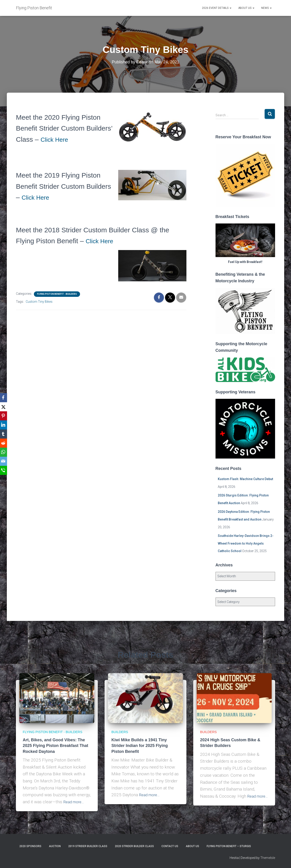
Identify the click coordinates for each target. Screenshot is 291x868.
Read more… (75, 802)
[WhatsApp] (5, 452)
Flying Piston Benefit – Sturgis (229, 846)
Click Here (56, 139)
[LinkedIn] (5, 425)
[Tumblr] (5, 434)
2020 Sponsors (30, 846)
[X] (5, 407)
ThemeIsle (268, 858)
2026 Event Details (217, 8)
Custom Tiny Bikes (39, 302)
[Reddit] (5, 443)
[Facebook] (5, 398)
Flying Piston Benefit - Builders (57, 294)
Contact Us (170, 846)
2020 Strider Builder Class (134, 846)
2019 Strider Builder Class (88, 846)
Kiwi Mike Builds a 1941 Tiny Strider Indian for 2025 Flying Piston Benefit (140, 739)
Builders (121, 725)
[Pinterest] (5, 416)
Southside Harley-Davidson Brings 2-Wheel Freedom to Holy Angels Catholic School (246, 543)
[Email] (5, 461)
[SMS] (5, 470)
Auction (55, 846)
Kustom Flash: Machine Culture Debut (245, 479)
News (266, 8)
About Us (246, 8)
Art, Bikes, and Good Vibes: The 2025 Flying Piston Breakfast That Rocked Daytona (55, 746)
